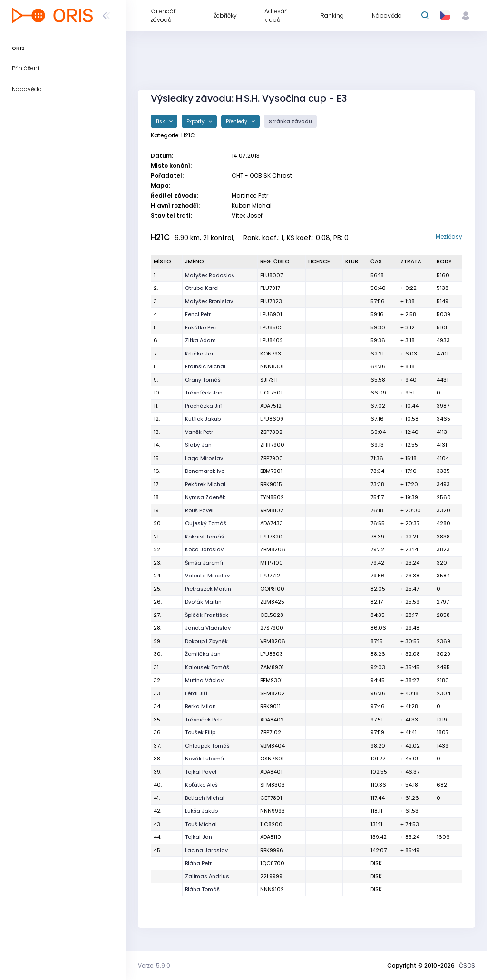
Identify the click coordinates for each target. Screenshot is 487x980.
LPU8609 (272, 419)
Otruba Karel (202, 288)
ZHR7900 (272, 445)
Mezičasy (449, 236)
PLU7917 (270, 288)
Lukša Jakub (201, 811)
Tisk (161, 121)
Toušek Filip (200, 732)
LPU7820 (271, 537)
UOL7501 (271, 393)
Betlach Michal (205, 798)
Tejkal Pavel (201, 772)
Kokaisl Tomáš (205, 537)
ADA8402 (272, 720)
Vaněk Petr (199, 432)
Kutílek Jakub (203, 419)
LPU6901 (271, 314)
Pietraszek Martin (208, 589)
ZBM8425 (272, 602)
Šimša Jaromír (204, 563)
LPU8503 (272, 327)
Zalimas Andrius (207, 876)
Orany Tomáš (203, 380)
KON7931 (272, 354)
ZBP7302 (271, 432)
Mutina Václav (204, 680)
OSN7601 (272, 759)
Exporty (196, 121)
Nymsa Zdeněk (205, 497)
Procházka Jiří (204, 406)
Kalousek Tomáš (207, 667)
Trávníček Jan (204, 393)
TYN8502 (272, 497)
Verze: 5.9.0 (154, 966)
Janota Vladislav (208, 628)
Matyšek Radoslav (210, 275)
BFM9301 (272, 680)
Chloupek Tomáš (207, 746)
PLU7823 (271, 301)
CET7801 (271, 798)
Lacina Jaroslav (206, 850)
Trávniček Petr (204, 720)
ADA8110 (271, 837)
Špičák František (207, 615)
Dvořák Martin (203, 602)
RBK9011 (270, 706)
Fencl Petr (198, 314)
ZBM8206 (273, 549)
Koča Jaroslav (204, 549)
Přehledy (237, 121)
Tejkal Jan (199, 837)
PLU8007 (272, 275)
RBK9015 (271, 484)
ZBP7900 (272, 458)
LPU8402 (272, 340)
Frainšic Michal (205, 366)
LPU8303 (272, 654)
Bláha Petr (198, 863)
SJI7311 (269, 380)
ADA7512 (271, 406)
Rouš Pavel (199, 510)
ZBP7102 (271, 732)
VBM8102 (272, 510)
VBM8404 (273, 746)
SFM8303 (273, 785)
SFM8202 (273, 693)
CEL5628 (272, 615)
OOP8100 (272, 589)
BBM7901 (271, 471)
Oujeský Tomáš (206, 523)
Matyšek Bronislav (209, 301)
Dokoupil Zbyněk (206, 641)
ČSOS (467, 966)
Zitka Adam (200, 340)
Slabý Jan (198, 445)
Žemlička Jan (203, 654)
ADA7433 (272, 523)
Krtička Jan (200, 354)
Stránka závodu (290, 121)
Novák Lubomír (205, 759)
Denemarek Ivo (205, 471)
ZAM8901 (272, 667)
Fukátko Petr (201, 327)
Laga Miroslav (204, 458)
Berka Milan (200, 706)
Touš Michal (201, 824)
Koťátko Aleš (201, 785)
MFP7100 (272, 563)
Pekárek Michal (205, 484)
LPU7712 (270, 576)
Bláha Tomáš (202, 889)
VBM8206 (273, 641)
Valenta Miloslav (207, 576)
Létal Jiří (196, 693)
